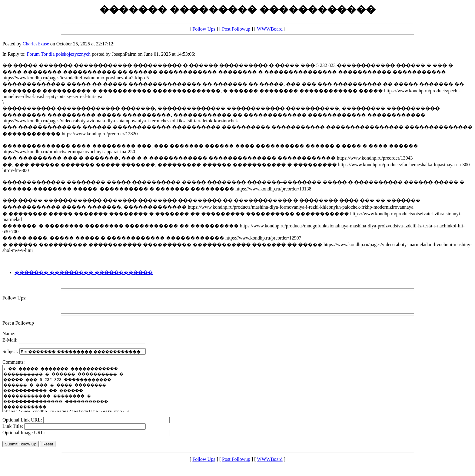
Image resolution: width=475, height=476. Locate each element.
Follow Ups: (15, 298)
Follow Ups (204, 29)
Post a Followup (18, 323)
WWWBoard (270, 29)
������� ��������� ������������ (84, 272)
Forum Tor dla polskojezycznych (59, 54)
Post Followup (236, 29)
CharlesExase (36, 44)
